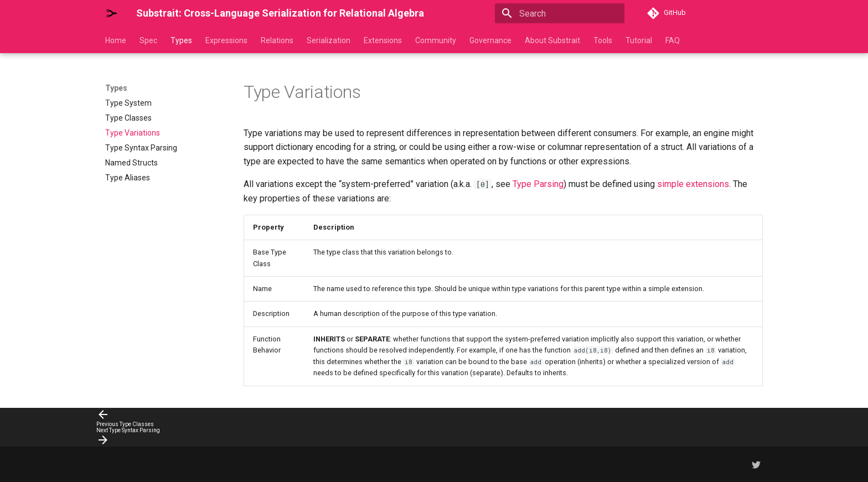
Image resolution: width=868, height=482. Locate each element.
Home (116, 40)
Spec (148, 40)
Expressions (226, 40)
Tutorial (639, 40)
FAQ (673, 40)
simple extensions (693, 184)
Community (436, 40)
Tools (603, 40)
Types (181, 40)
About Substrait (552, 40)
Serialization (329, 40)
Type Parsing (538, 184)
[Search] (560, 13)
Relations (277, 40)
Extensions (383, 40)
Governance (490, 40)
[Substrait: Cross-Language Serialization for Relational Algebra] (112, 13)
